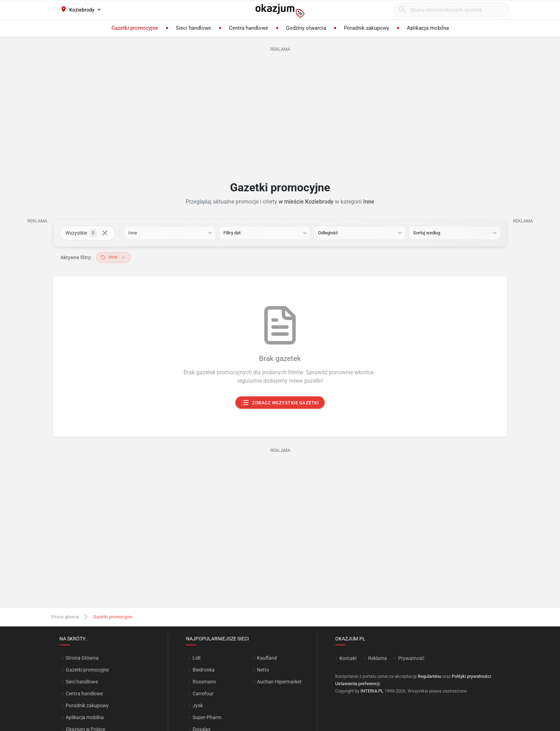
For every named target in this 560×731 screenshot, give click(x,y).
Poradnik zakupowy (87, 705)
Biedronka (204, 670)
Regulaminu (429, 676)
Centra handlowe (84, 694)
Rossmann (204, 682)
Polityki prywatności (471, 676)
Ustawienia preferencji (357, 684)
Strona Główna (82, 658)
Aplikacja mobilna (85, 717)
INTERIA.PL (372, 691)
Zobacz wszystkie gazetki (280, 403)
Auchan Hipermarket (279, 682)
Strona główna (65, 617)
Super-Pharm (207, 717)
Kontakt (348, 658)
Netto (263, 670)
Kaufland (267, 658)
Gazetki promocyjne (87, 670)
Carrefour (203, 694)
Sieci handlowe (82, 682)
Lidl (196, 658)
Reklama (378, 658)
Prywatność (411, 658)
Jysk (198, 705)
